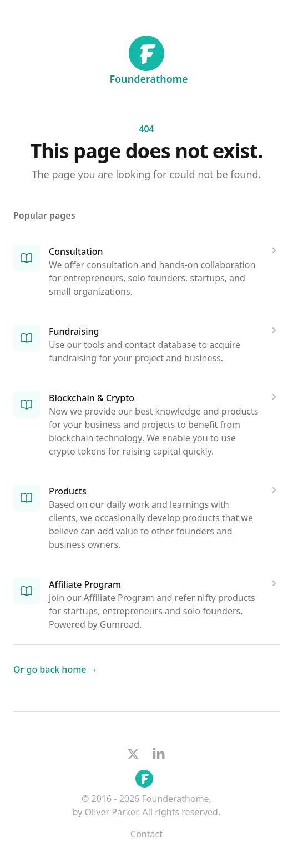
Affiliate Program (85, 584)
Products (68, 491)
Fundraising (74, 331)
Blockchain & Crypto (92, 398)
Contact (146, 834)
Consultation (76, 251)
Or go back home (55, 669)
